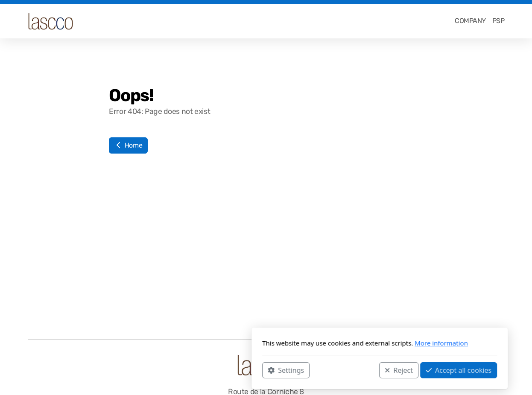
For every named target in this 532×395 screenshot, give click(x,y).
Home (128, 145)
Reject (285, 370)
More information (328, 343)
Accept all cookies (345, 370)
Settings (172, 370)
